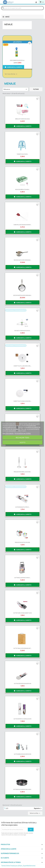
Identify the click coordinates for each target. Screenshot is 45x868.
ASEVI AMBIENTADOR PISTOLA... (18, 60)
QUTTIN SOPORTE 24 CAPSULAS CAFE (22, 719)
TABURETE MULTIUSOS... (22, 154)
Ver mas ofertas (11, 74)
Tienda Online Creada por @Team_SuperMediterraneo (18, 866)
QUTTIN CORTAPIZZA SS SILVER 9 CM (23, 684)
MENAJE (8, 24)
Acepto (22, 442)
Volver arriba (35, 813)
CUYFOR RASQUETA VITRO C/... (22, 507)
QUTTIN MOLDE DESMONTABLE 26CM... (22, 789)
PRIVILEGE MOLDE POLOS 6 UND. (22, 542)
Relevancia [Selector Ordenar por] (15, 89)
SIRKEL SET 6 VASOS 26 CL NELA (22, 119)
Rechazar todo (22, 438)
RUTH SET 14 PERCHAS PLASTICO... (23, 331)
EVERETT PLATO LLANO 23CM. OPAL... (23, 366)
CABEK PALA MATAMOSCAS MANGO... (22, 225)
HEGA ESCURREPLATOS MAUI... (22, 189)
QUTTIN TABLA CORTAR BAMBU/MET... (22, 648)
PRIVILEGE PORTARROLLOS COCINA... (23, 472)
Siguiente (38, 808)
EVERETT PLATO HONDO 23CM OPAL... (23, 401)
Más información (8, 433)
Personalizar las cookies (23, 433)
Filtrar (36, 89)
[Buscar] (22, 8)
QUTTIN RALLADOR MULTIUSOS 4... (22, 578)
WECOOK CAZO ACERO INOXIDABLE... (23, 260)
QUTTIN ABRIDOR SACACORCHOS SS (23, 754)
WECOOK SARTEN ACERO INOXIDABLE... (23, 295)
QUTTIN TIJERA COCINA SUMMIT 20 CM (22, 613)
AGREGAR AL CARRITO (13, 67)
